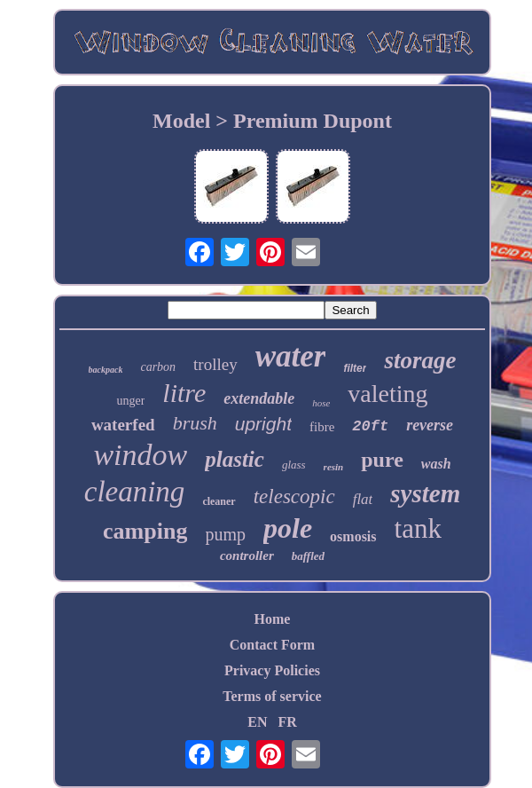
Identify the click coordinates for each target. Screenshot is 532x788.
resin (334, 467)
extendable (259, 398)
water (291, 356)
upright (263, 424)
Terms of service (272, 696)
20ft (370, 426)
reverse (430, 425)
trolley (215, 364)
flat (363, 499)
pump (225, 534)
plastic (235, 459)
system (425, 493)
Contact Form (272, 645)
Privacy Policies (272, 670)
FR (287, 722)
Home (273, 619)
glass (294, 465)
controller (247, 556)
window (140, 455)
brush (195, 423)
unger (130, 401)
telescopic (294, 496)
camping (145, 531)
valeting (387, 394)
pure (382, 460)
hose (321, 403)
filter (355, 368)
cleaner (219, 501)
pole (288, 528)
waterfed (123, 425)
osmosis (353, 536)
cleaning (135, 492)
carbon (158, 367)
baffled (308, 556)
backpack (106, 370)
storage (420, 360)
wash (436, 464)
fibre (322, 427)
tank (418, 528)
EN (257, 722)
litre (184, 393)
